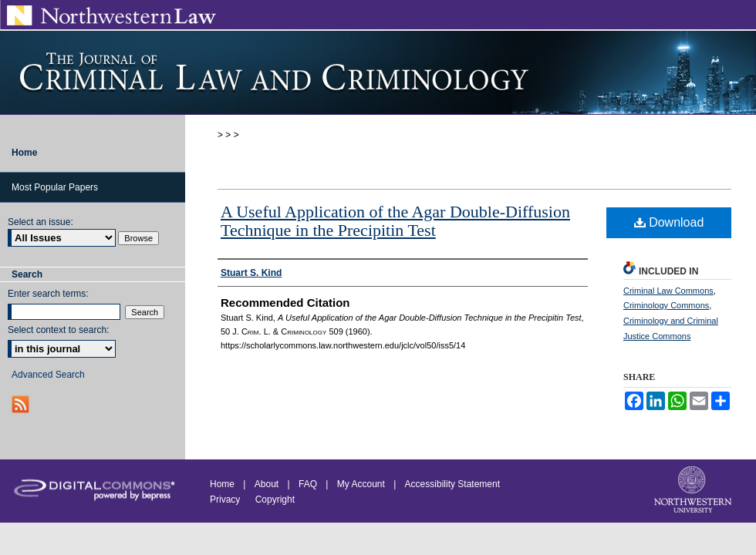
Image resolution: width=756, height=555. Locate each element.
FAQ (308, 484)
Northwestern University (694, 491)
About (267, 484)
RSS (22, 404)
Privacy (226, 499)
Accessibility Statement (452, 484)
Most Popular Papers (55, 187)
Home (222, 484)
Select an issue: (40, 222)
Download (669, 222)
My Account (361, 484)
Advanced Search (48, 375)
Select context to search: (58, 330)
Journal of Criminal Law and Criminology (378, 72)
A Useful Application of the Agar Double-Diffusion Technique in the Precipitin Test (395, 221)
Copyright (275, 499)
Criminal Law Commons (668, 291)
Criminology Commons (666, 305)
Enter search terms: (48, 294)
